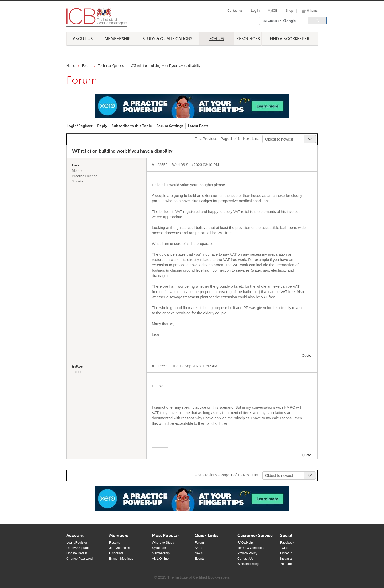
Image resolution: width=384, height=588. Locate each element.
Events (200, 559)
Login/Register (80, 126)
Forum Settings (170, 126)
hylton (78, 367)
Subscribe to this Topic (132, 126)
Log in (255, 11)
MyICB (273, 11)
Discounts (116, 553)
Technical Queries (111, 66)
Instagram (287, 559)
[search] (284, 21)
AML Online (160, 559)
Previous (210, 139)
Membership (117, 39)
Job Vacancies (119, 548)
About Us (83, 39)
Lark (76, 165)
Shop (289, 11)
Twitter (285, 548)
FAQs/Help (245, 543)
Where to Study (163, 543)
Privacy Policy (247, 553)
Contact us (235, 11)
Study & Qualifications (167, 39)
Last (255, 139)
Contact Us (245, 559)
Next (247, 139)
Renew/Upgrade (78, 548)
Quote (306, 355)
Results (115, 543)
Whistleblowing (248, 564)
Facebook (287, 543)
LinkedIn (286, 553)
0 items (312, 11)
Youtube (286, 564)
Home (71, 66)
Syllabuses (160, 548)
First (198, 139)
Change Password (80, 559)
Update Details (77, 553)
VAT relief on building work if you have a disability (165, 66)
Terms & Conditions (251, 548)
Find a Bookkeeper (290, 39)
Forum (217, 39)
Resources (248, 39)
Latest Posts (198, 126)
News (199, 553)
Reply (102, 126)
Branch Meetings (121, 559)
